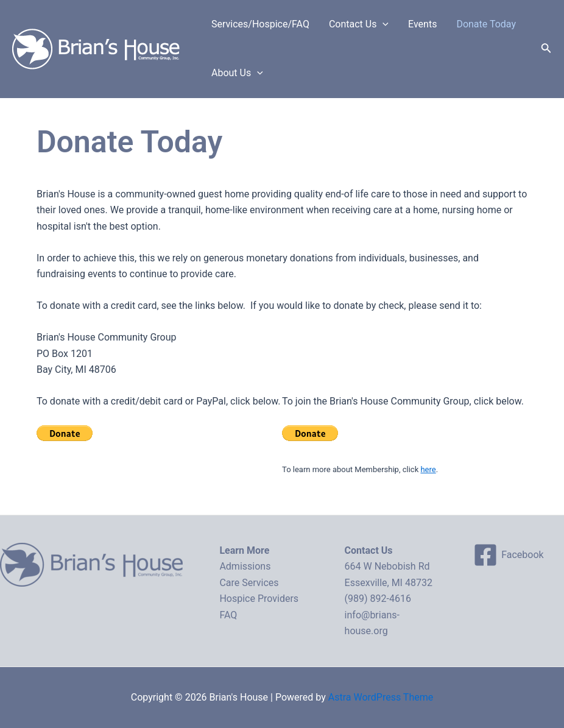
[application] (382, 24)
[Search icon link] (546, 49)
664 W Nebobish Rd (387, 566)
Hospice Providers (259, 599)
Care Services (249, 583)
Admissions (245, 566)
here (428, 469)
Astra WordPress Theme (381, 697)
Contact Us (359, 24)
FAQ (228, 615)
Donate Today (486, 24)
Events (422, 24)
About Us (237, 73)
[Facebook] (509, 555)
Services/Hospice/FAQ (260, 24)
